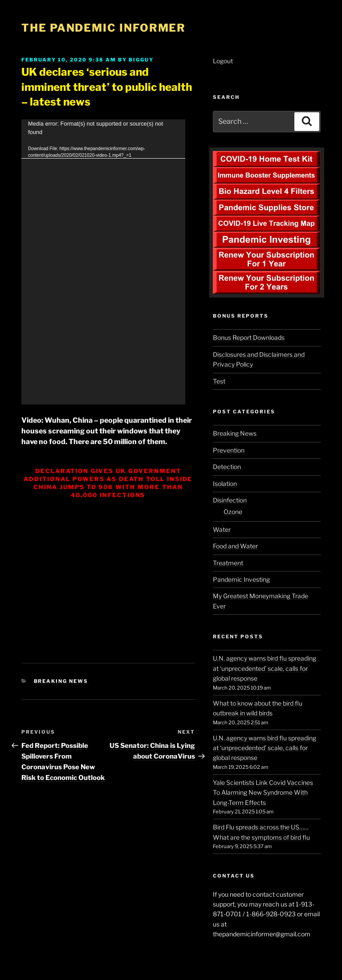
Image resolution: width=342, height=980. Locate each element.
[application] (103, 262)
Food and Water (235, 546)
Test (219, 381)
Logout (223, 61)
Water (222, 529)
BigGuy (141, 60)
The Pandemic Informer (104, 28)
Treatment (228, 563)
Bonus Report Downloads (249, 337)
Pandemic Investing (241, 579)
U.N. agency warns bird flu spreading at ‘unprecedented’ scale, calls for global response (265, 668)
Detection (227, 467)
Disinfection (230, 500)
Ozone (233, 512)
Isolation (225, 484)
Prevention (229, 450)
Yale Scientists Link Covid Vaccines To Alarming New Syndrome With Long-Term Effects (263, 792)
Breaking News (61, 681)
